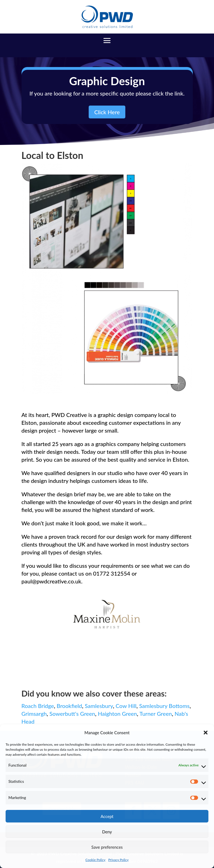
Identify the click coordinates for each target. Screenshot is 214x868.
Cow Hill (126, 706)
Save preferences (107, 847)
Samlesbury (99, 706)
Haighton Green (117, 714)
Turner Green (156, 714)
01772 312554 (112, 573)
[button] (206, 733)
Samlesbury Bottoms (164, 706)
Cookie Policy (95, 860)
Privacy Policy (118, 860)
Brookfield (69, 706)
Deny (107, 832)
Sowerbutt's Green (72, 714)
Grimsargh (34, 714)
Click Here (107, 112)
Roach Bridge (38, 706)
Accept (107, 816)
